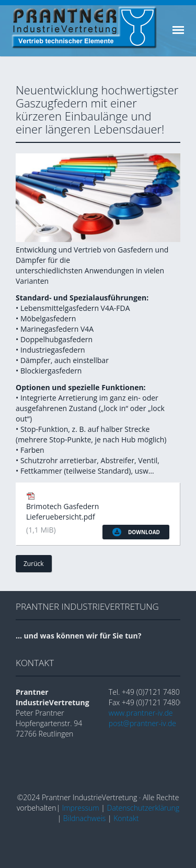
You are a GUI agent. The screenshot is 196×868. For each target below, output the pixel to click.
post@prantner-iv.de (142, 723)
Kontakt (126, 818)
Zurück (34, 564)
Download (136, 532)
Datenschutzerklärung (143, 808)
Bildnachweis (85, 818)
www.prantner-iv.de (141, 713)
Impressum (81, 808)
